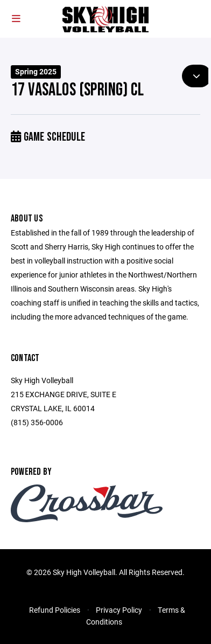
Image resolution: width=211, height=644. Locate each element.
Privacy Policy (119, 610)
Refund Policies (55, 610)
